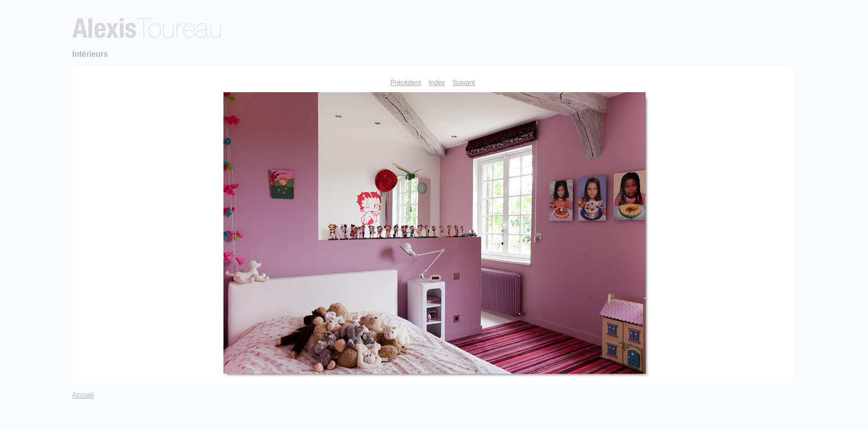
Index (437, 83)
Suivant (464, 83)
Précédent (406, 83)
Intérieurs (90, 54)
